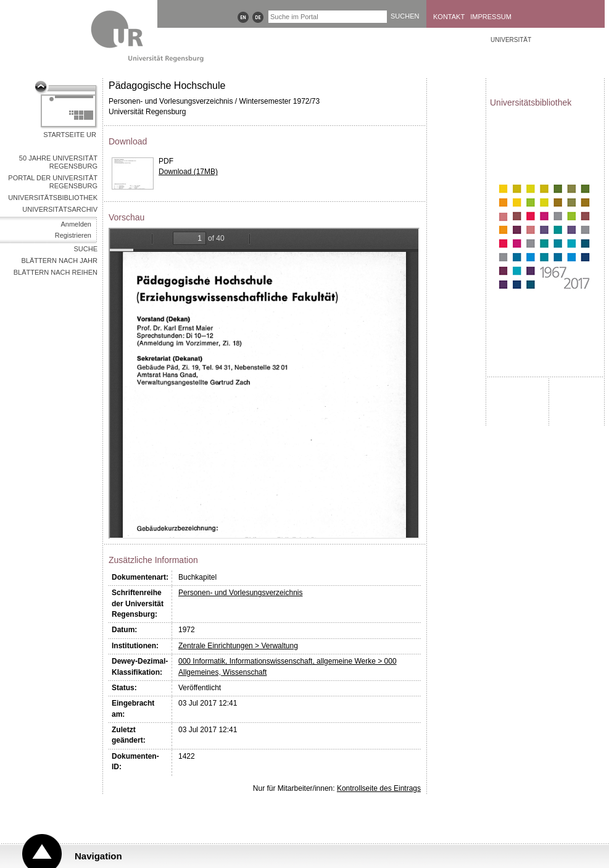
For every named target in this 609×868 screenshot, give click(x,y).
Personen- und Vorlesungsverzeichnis (240, 593)
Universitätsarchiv (60, 209)
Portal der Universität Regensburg (53, 182)
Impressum (491, 17)
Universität (511, 40)
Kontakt (449, 17)
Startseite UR (70, 135)
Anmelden (76, 224)
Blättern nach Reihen (56, 272)
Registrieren (73, 235)
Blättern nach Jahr (60, 261)
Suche (85, 249)
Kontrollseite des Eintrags (379, 788)
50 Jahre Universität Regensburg (58, 162)
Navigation (98, 856)
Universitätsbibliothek (53, 198)
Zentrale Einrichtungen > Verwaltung (238, 646)
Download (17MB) (188, 172)
